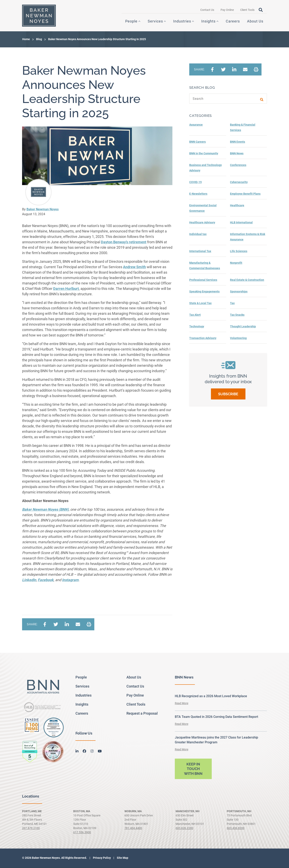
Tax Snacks (237, 316)
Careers (233, 22)
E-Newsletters (198, 195)
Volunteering (238, 339)
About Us (255, 22)
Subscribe (228, 395)
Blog (39, 40)
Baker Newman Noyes (43, 210)
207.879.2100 (31, 829)
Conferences (238, 166)
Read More (182, 704)
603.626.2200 (184, 829)
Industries (182, 22)
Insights (208, 22)
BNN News (237, 154)
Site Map (122, 859)
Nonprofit (236, 264)
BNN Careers (197, 143)
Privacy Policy (102, 859)
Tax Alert (195, 316)
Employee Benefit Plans (245, 195)
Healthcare (237, 206)
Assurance (196, 125)
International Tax (200, 252)
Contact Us (207, 10)
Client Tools (247, 10)
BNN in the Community (204, 154)
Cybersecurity (239, 183)
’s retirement (124, 243)
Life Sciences (239, 252)
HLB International (241, 223)
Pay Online (227, 10)
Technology (197, 327)
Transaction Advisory (203, 339)
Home (26, 40)
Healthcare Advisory (202, 223)
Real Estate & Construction (247, 281)
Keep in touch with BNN (193, 770)
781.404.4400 (133, 829)
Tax (232, 304)
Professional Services (203, 281)
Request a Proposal (142, 714)
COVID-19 (195, 183)
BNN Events (238, 143)
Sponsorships (239, 292)
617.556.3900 (82, 833)
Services (155, 22)
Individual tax (198, 235)
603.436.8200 (236, 829)
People (131, 22)
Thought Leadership (243, 327)
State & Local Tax (200, 304)
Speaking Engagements (204, 292)
